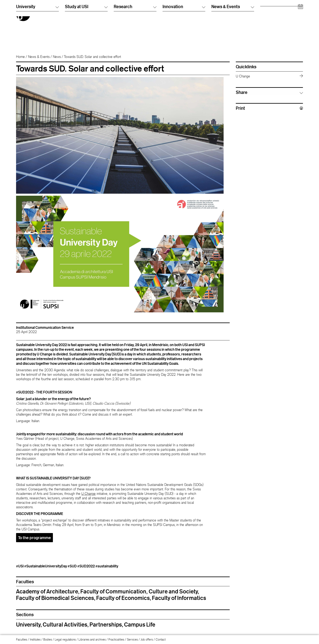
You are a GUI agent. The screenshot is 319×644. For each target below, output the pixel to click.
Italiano (167, 9)
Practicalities (116, 639)
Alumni (264, 17)
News (57, 57)
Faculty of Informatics (179, 598)
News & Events (39, 57)
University (28, 624)
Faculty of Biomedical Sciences (55, 598)
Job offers (147, 639)
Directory (217, 9)
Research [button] (135, 42)
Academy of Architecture (47, 591)
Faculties (22, 639)
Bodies (48, 639)
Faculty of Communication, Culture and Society (139, 591)
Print (269, 108)
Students (266, 13)
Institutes (35, 639)
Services (132, 639)
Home (20, 57)
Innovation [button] (184, 42)
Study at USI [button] (86, 42)
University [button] (37, 42)
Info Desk (217, 13)
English (167, 13)
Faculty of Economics (123, 598)
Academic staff (270, 21)
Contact (161, 639)
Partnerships (106, 624)
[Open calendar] (300, 43)
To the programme (34, 538)
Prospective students (273, 9)
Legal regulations (65, 639)
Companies (267, 29)
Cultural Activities (65, 624)
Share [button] (242, 92)
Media (264, 25)
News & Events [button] (233, 42)
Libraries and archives (92, 639)
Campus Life (140, 624)
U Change (88, 494)
